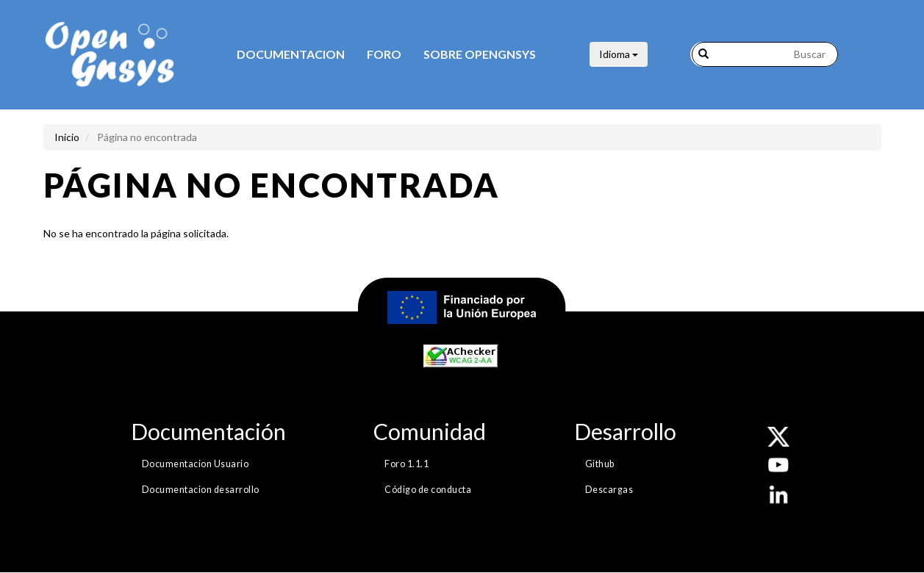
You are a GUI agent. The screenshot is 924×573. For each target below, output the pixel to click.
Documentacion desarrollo (201, 490)
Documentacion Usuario (196, 464)
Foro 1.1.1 (407, 464)
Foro (384, 54)
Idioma (619, 54)
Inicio (67, 137)
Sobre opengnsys (480, 54)
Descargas (609, 490)
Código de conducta (428, 490)
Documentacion (291, 54)
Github (600, 464)
